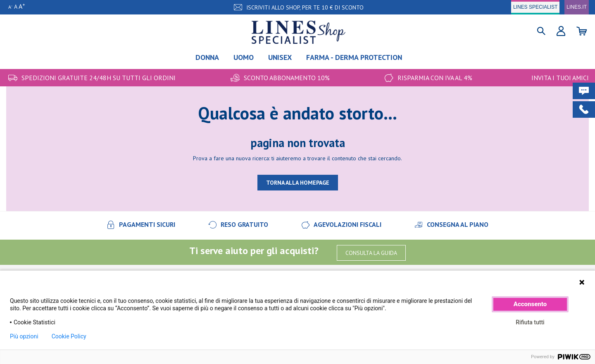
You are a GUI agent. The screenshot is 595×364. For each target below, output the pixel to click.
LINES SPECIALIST (535, 7)
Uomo (244, 57)
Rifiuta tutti (530, 322)
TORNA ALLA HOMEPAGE (298, 183)
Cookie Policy (69, 336)
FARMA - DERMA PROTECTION (354, 57)
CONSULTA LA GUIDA (371, 253)
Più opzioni (24, 336)
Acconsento (530, 304)
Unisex (280, 57)
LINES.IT (577, 7)
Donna (207, 57)
